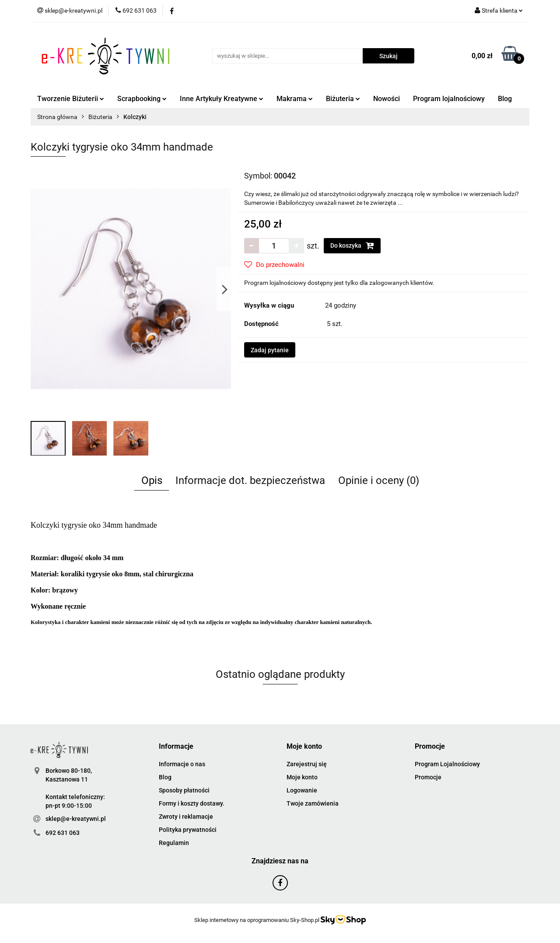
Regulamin (174, 843)
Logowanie (302, 790)
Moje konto (302, 777)
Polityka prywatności (188, 830)
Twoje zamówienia (313, 803)
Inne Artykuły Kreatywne (222, 99)
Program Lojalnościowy (447, 764)
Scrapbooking (142, 99)
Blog (505, 99)
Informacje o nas (182, 764)
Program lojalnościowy (449, 99)
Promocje (428, 777)
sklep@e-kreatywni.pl (76, 819)
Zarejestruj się (307, 764)
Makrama (295, 99)
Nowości (387, 99)
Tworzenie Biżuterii (71, 99)
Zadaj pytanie (270, 350)
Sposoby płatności (184, 790)
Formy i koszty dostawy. (192, 803)
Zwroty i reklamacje (186, 817)
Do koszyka (352, 245)
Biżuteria (343, 99)
